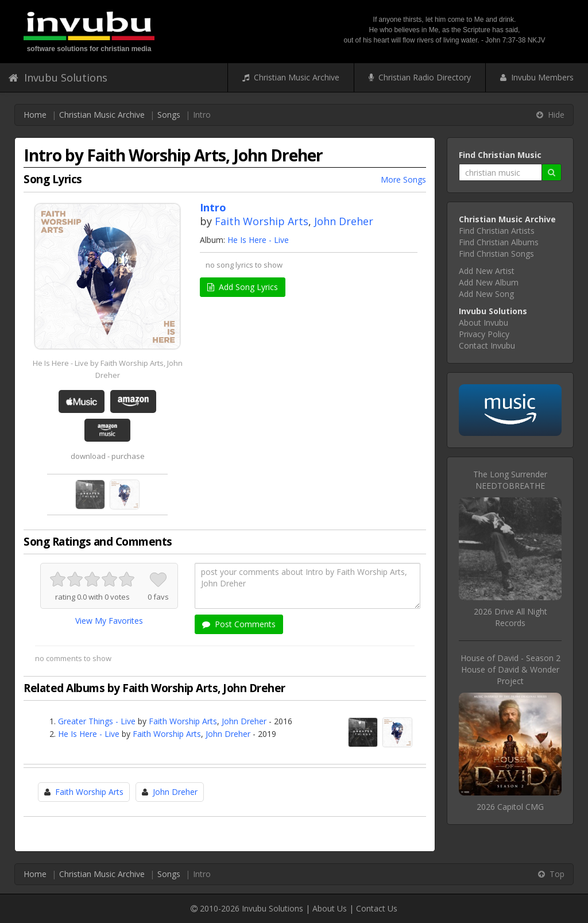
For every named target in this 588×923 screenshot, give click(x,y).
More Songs (403, 179)
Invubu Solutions (58, 78)
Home (35, 115)
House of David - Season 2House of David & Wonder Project (510, 669)
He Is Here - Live (258, 240)
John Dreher (344, 221)
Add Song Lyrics (243, 287)
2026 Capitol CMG (510, 807)
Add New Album (489, 282)
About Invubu (483, 323)
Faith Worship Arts (262, 221)
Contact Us (377, 908)
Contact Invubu (487, 345)
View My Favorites (109, 621)
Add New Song (486, 294)
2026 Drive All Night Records (510, 617)
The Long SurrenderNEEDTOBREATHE (510, 480)
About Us (330, 908)
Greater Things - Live (97, 721)
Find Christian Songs (496, 254)
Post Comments (239, 624)
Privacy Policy (484, 334)
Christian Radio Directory (420, 77)
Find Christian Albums (499, 242)
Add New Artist (487, 271)
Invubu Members (537, 77)
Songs (169, 115)
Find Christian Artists (497, 231)
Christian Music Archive (291, 77)
